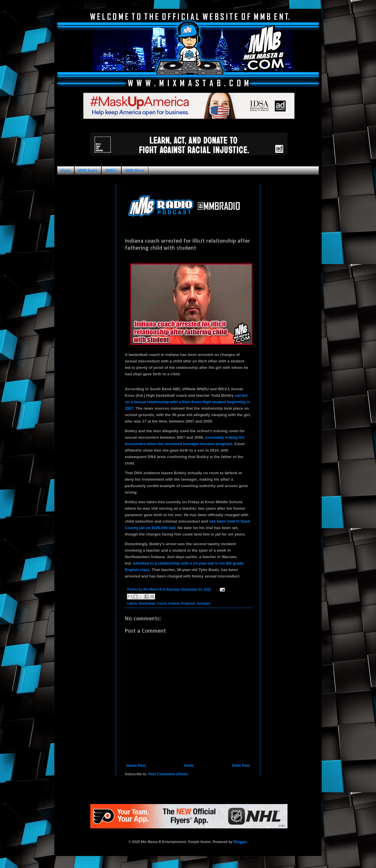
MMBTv (111, 170)
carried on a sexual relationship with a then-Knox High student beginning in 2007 (187, 402)
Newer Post (136, 766)
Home (66, 170)
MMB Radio (88, 170)
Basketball (147, 603)
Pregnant (188, 603)
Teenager (203, 603)
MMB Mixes (135, 170)
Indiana (174, 603)
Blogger (240, 842)
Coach (162, 603)
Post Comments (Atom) (168, 774)
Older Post (241, 766)
